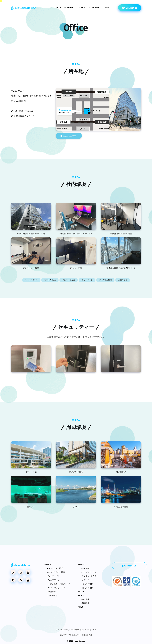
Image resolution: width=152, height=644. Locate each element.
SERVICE (48, 565)
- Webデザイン (53, 580)
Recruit (95, 8)
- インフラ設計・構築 (56, 573)
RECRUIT (81, 596)
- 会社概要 (85, 569)
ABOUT (81, 565)
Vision (82, 8)
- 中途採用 (85, 600)
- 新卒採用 (85, 603)
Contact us (130, 8)
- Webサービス (53, 576)
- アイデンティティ (89, 573)
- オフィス (85, 580)
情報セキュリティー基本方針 (85, 630)
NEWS (80, 607)
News (108, 8)
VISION (81, 592)
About (70, 8)
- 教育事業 (51, 592)
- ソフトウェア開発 (55, 569)
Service (57, 8)
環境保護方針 (87, 635)
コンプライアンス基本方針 (70, 635)
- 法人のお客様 (87, 584)
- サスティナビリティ (90, 576)
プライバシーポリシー (64, 630)
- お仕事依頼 (52, 596)
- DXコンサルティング (56, 588)
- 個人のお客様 (87, 588)
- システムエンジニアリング (59, 584)
